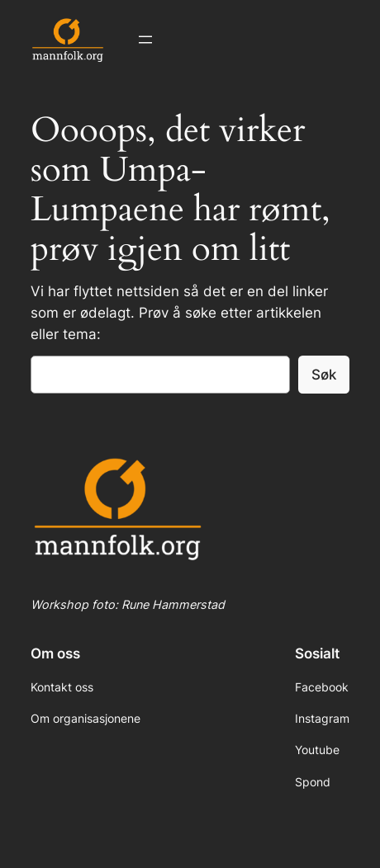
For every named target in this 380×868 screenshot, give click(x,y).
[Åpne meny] (145, 40)
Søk (324, 375)
